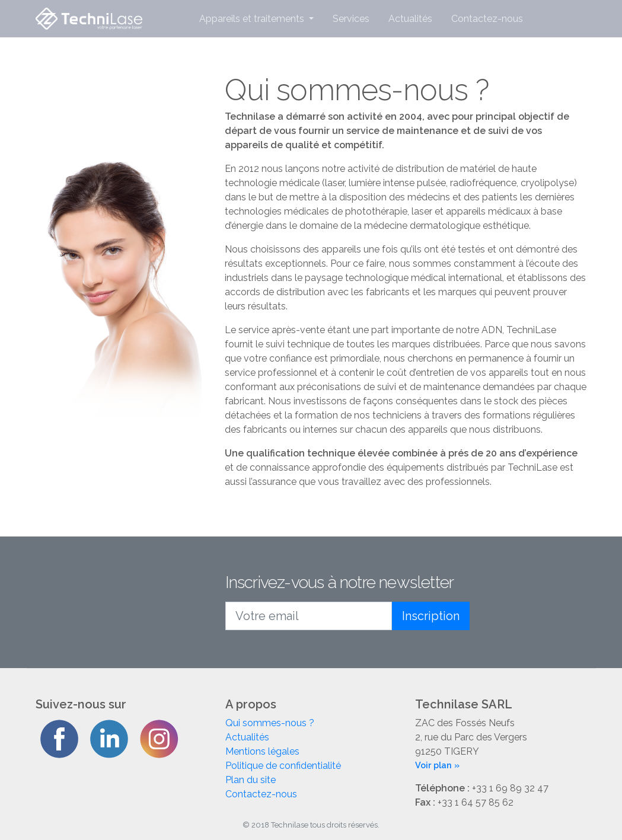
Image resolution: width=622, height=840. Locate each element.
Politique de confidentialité (283, 766)
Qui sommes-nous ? (270, 723)
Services (351, 19)
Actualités (410, 19)
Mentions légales (262, 751)
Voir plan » (437, 765)
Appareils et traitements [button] (253, 19)
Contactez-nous (487, 19)
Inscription (431, 616)
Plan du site (251, 780)
